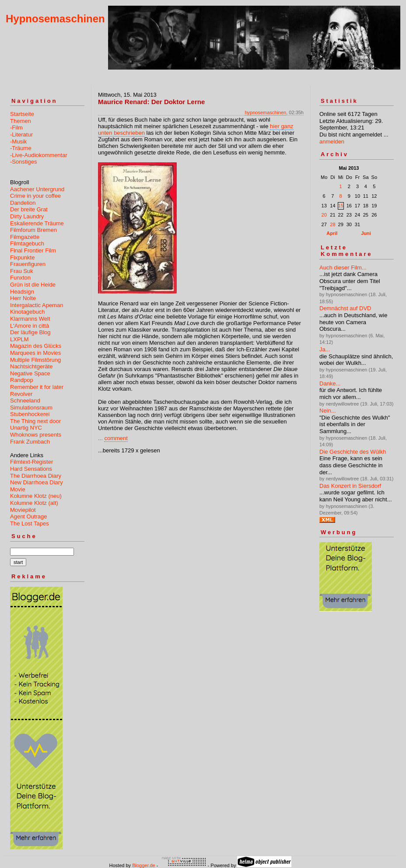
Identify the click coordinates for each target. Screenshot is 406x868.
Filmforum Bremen (33, 230)
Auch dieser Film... (343, 268)
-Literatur (21, 135)
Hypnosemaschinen (55, 19)
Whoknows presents (36, 435)
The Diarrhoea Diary (36, 476)
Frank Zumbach (30, 442)
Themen (21, 121)
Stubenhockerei (30, 414)
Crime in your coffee (35, 196)
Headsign (22, 292)
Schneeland (25, 401)
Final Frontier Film (33, 250)
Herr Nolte (23, 298)
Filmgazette (25, 237)
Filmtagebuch (27, 243)
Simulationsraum (31, 408)
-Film (16, 128)
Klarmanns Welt (30, 319)
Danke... (330, 383)
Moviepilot (23, 510)
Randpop (22, 380)
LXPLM (19, 339)
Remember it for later (37, 387)
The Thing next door (35, 421)
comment (116, 438)
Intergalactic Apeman (37, 305)
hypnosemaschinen (265, 112)
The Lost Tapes (30, 523)
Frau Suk (22, 271)
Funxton (20, 278)
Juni (366, 233)
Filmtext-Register (31, 462)
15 (341, 206)
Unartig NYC (26, 428)
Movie (18, 489)
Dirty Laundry (27, 216)
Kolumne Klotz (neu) (36, 496)
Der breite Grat (29, 209)
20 (324, 215)
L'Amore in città (30, 326)
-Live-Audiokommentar (39, 155)
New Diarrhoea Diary (37, 482)
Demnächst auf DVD (345, 308)
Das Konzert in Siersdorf (350, 486)
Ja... (325, 349)
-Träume (21, 148)
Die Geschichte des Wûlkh (353, 452)
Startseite (22, 114)
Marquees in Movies (35, 353)
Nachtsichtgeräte (31, 366)
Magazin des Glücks (36, 346)
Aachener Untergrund (37, 189)
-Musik (18, 142)
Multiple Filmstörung (35, 360)
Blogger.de (144, 865)
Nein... (328, 411)
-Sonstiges (23, 162)
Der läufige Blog (30, 332)
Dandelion (23, 203)
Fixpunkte (22, 257)
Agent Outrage (29, 516)
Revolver (21, 394)
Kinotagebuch (28, 312)
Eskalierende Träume (37, 223)
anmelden (332, 142)
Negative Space (30, 373)
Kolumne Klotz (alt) (34, 503)
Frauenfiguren (28, 264)
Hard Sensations (31, 469)
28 (332, 224)
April (332, 233)
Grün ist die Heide (33, 285)
